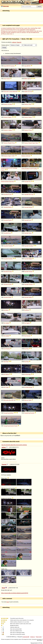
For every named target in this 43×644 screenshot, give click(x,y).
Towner (8, 79)
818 (9, 66)
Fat (34, 169)
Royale (10, 143)
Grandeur (10, 246)
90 (29, 182)
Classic (3, 170)
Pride (27, 349)
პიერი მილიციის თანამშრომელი (17, 31)
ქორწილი (4, 34)
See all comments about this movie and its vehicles (14, 445)
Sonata (30, 272)
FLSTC (11, 168)
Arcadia (10, 104)
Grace (30, 233)
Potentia (8, 349)
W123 (13, 400)
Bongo (31, 387)
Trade (7, 387)
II (33, 284)
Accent (10, 194)
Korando (32, 413)
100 (31, 92)
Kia (5, 310)
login (8, 602)
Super (34, 143)
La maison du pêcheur (6, 28)
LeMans (10, 130)
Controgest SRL (26, 637)
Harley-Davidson (5, 168)
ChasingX (19, 42)
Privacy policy (39, 637)
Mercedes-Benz (8, 400)
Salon (37, 143)
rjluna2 (3, 588)
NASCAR (15, 92)
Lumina (11, 92)
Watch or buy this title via (10, 436)
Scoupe (10, 272)
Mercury (26, 400)
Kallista (11, 413)
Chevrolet (6, 92)
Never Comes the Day (18, 28)
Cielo (30, 104)
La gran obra (27, 28)
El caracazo (23, 32)
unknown (28, 156)
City (32, 194)
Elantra (10, 207)
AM (7, 66)
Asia (5, 66)
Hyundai (26, 182)
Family (16, 426)
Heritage (15, 168)
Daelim (26, 92)
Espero (10, 117)
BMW (26, 79)
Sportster (12, 182)
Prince (30, 130)
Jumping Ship (34, 28)
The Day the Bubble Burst (33, 32)
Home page (6, 6)
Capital (7, 323)
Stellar (10, 297)
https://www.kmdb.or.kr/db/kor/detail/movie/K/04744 (15, 593)
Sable (30, 400)
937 (30, 66)
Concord (28, 336)
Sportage (28, 374)
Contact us (32, 637)
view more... (10, 34)
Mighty (30, 259)
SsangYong (7, 413)
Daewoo (6, 104)
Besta (7, 310)
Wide (27, 387)
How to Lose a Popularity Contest (21, 30)
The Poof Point (9, 30)
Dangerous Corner (15, 32)
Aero (30, 194)
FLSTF (31, 169)
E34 (29, 79)
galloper (14, 42)
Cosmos (12, 66)
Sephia (7, 374)
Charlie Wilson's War (31, 31)
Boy (36, 169)
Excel (30, 220)
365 (13, 156)
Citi (29, 92)
